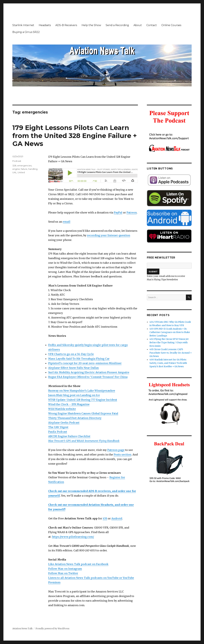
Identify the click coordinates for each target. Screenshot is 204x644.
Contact (152, 25)
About (138, 25)
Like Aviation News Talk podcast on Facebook (78, 564)
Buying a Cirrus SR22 (26, 32)
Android (117, 518)
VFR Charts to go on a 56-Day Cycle (71, 354)
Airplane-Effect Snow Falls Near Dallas (74, 368)
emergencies (24, 166)
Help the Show (91, 25)
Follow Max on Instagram (65, 569)
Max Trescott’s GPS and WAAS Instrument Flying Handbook (84, 441)
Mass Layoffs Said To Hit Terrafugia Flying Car (79, 359)
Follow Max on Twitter (63, 573)
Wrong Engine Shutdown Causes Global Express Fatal (83, 413)
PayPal (118, 212)
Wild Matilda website (62, 409)
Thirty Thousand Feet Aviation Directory (75, 418)
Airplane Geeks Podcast (64, 423)
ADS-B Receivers (66, 25)
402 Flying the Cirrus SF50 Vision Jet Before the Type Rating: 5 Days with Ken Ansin (169, 343)
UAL (14, 172)
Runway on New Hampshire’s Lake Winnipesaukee (82, 391)
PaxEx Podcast (58, 432)
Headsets (45, 25)
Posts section (122, 455)
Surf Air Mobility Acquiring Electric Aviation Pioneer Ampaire (89, 372)
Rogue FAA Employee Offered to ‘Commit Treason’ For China (88, 377)
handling (33, 169)
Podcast (17, 161)
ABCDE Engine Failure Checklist (69, 436)
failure (24, 169)
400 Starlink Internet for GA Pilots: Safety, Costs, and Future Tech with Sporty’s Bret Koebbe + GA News (168, 363)
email (67, 222)
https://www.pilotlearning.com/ (73, 537)
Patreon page (116, 450)
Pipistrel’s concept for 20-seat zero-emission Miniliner (85, 363)
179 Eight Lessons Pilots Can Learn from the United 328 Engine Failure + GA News (75, 136)
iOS (105, 518)
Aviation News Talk (22, 629)
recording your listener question (109, 235)
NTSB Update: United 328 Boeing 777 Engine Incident (83, 400)
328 (14, 166)
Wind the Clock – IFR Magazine (69, 404)
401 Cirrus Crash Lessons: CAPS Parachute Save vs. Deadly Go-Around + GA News (171, 353)
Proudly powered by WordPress (52, 629)
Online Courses (171, 25)
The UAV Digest (58, 427)
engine (16, 169)
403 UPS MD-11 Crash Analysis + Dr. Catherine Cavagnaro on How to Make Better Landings (170, 332)
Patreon (132, 212)
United (21, 172)
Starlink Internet (23, 25)
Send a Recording (117, 25)
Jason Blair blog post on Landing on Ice (74, 395)
